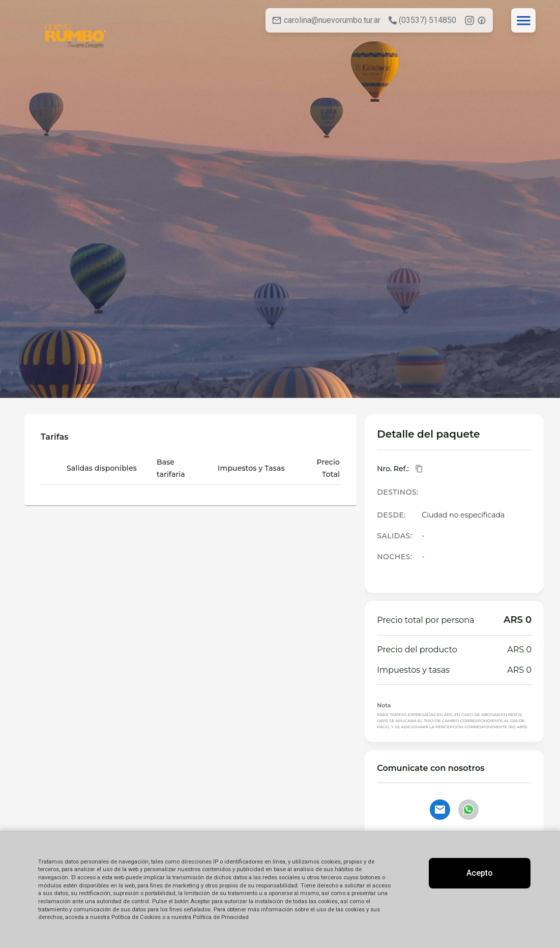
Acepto (480, 873)
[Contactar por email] (440, 810)
